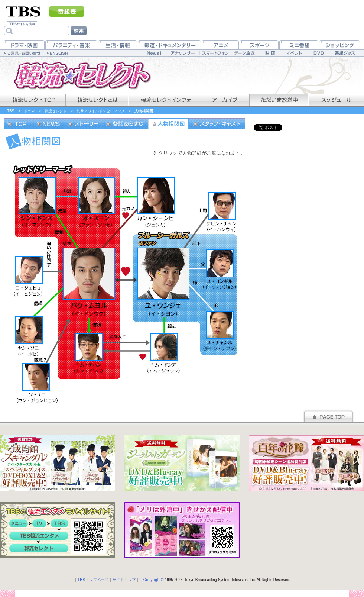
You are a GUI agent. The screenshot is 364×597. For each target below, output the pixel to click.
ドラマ (29, 111)
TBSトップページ (93, 580)
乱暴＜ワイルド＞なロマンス (101, 111)
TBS (11, 111)
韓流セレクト (56, 111)
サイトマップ (124, 580)
